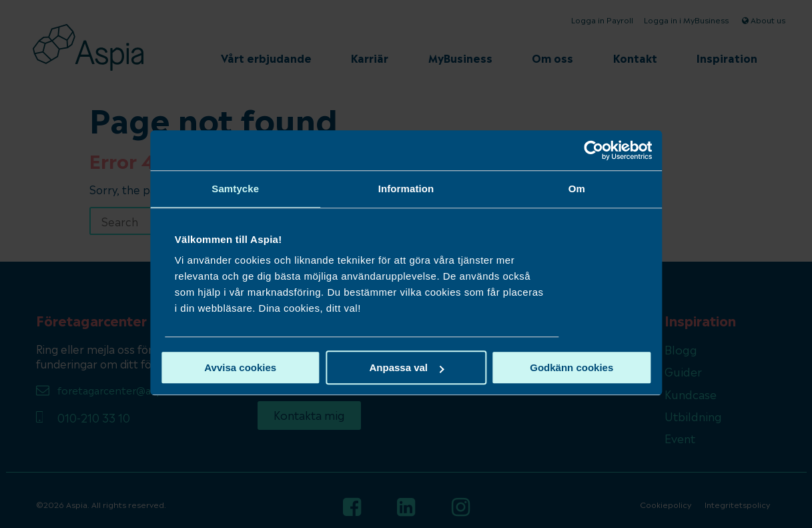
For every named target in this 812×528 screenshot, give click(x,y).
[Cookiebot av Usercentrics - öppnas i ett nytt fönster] (551, 150)
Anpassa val (406, 367)
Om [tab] (548, 189)
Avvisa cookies (269, 367)
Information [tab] (406, 189)
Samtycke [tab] (264, 189)
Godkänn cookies (543, 367)
